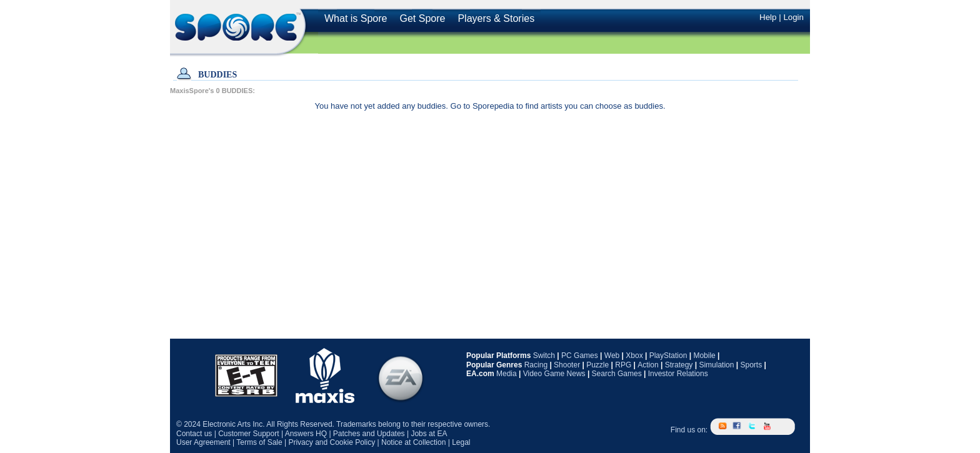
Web (612, 356)
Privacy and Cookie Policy (332, 442)
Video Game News (554, 374)
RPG (623, 365)
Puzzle (597, 365)
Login (793, 17)
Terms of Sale (259, 442)
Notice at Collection (413, 442)
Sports (751, 365)
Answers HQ (306, 434)
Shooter (567, 365)
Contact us (194, 434)
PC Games (580, 356)
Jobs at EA (429, 434)
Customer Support (248, 434)
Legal (461, 442)
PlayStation (668, 356)
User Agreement (203, 442)
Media (507, 374)
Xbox (634, 356)
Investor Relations (678, 374)
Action (648, 365)
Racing (536, 365)
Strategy (679, 365)
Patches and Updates (369, 434)
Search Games (617, 374)
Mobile (704, 356)
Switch (544, 356)
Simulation (716, 365)
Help (768, 17)
